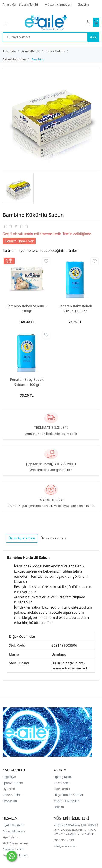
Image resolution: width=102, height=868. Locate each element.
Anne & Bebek (12, 795)
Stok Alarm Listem (15, 843)
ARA (93, 37)
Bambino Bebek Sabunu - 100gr (27, 309)
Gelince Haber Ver (19, 241)
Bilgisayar (9, 777)
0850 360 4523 (64, 840)
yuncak (10, 789)
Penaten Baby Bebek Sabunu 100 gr (75, 309)
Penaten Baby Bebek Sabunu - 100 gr (27, 382)
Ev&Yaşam (10, 801)
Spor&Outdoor (13, 783)
